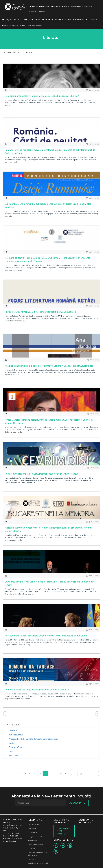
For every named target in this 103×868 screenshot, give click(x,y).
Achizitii (32, 849)
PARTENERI (41, 12)
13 (50, 774)
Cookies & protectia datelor (39, 863)
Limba (33, 7)
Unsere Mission (34, 825)
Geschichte (33, 841)
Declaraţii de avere (36, 845)
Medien (64, 7)
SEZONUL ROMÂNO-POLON (76, 20)
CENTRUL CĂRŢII (9, 26)
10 (35, 774)
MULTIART (13, 756)
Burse (23, 26)
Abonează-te (77, 803)
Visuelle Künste (16, 735)
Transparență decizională (80, 7)
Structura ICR (34, 833)
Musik (11, 743)
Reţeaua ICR (11, 20)
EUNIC (92, 20)
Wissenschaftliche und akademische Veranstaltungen (33, 739)
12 (45, 774)
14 (56, 774)
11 (40, 774)
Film (11, 751)
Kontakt (33, 12)
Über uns (55, 7)
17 (71, 774)
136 (81, 774)
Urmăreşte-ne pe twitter (63, 831)
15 (61, 774)
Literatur (13, 731)
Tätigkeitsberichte (35, 837)
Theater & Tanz (16, 747)
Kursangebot (44, 7)
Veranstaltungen (29, 20)
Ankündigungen (35, 26)
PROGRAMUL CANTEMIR (51, 20)
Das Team (32, 829)
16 (66, 774)
